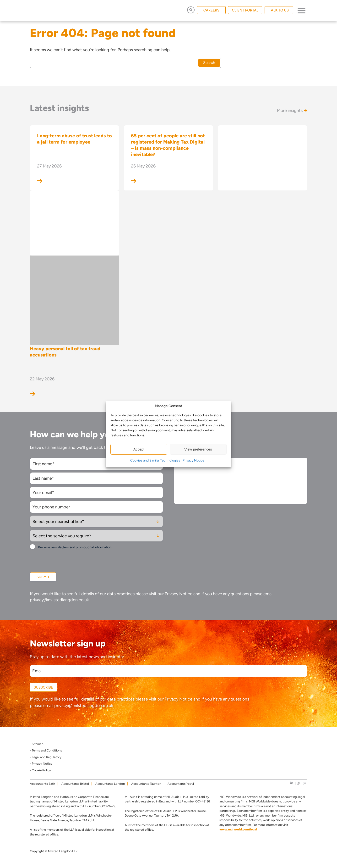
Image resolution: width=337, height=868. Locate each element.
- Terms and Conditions (46, 750)
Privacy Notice (193, 460)
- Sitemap (37, 744)
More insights (292, 111)
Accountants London (110, 784)
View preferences (198, 449)
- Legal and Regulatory (46, 757)
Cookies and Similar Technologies (155, 460)
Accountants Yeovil (181, 784)
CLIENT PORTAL (245, 10)
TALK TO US (279, 10)
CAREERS (211, 10)
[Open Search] (191, 10)
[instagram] (298, 783)
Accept (139, 449)
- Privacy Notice (41, 764)
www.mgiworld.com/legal (238, 829)
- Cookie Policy (40, 770)
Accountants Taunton (146, 784)
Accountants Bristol (75, 784)
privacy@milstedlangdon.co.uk (59, 600)
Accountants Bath (42, 784)
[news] (305, 783)
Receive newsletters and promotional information (75, 547)
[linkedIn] (292, 783)
